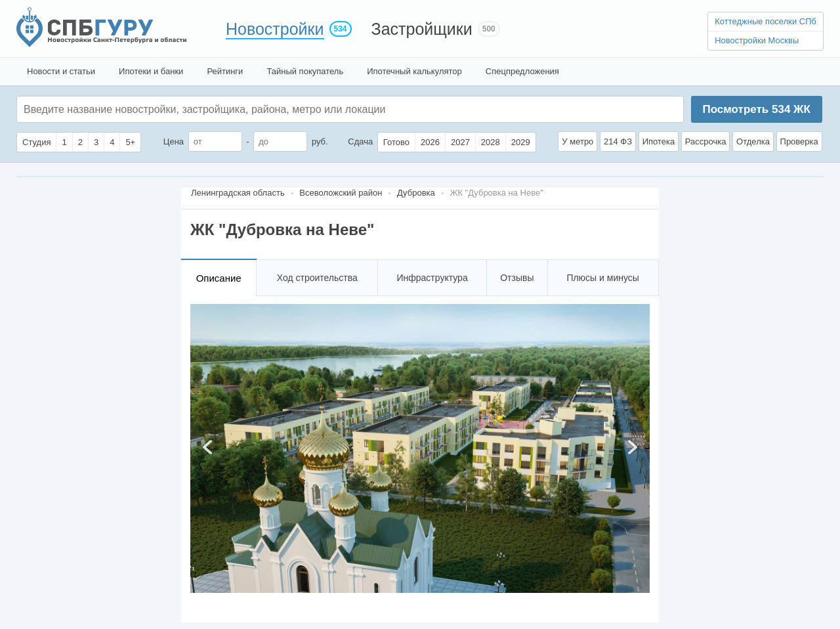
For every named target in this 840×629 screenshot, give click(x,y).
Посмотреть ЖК (756, 109)
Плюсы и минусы (602, 278)
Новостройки (275, 29)
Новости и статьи (61, 71)
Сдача (360, 141)
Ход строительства (317, 278)
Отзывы (517, 278)
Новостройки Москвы (757, 40)
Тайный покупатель (305, 71)
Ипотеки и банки (151, 71)
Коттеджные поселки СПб (766, 21)
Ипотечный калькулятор (414, 71)
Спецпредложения (522, 71)
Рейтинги (225, 71)
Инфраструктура (432, 278)
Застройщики (422, 29)
